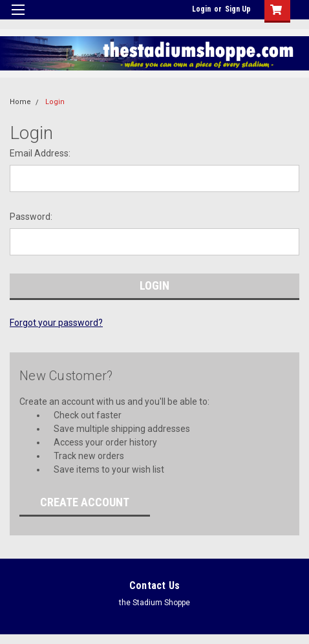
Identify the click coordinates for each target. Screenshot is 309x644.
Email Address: (40, 153)
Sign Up (238, 9)
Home (20, 102)
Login (201, 9)
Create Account (85, 502)
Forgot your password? (56, 323)
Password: (31, 217)
